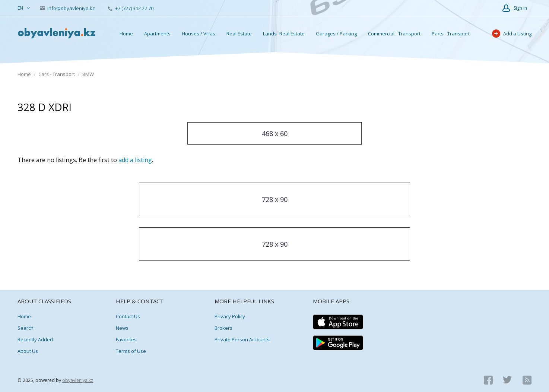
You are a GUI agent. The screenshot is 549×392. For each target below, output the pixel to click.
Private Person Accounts (242, 339)
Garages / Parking (336, 34)
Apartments (157, 34)
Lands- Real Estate (284, 34)
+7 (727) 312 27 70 (131, 8)
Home (126, 34)
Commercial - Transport (394, 34)
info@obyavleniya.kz (68, 8)
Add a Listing (512, 34)
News (122, 328)
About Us (28, 351)
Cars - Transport (57, 74)
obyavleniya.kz (78, 380)
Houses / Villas (199, 34)
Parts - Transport (451, 34)
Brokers (223, 328)
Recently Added (35, 339)
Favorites (126, 339)
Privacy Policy (230, 316)
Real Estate (239, 34)
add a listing (135, 160)
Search (26, 328)
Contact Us (128, 316)
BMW (88, 74)
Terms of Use (131, 351)
